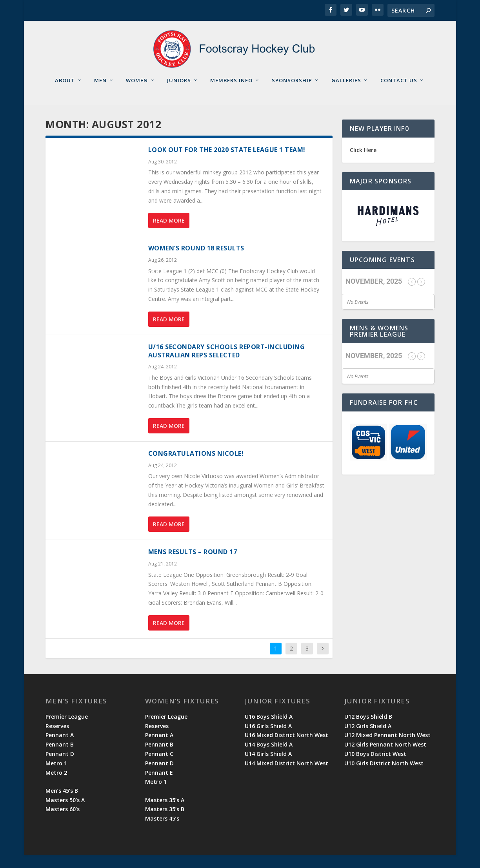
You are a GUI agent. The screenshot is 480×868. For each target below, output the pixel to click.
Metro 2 (56, 786)
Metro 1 (56, 776)
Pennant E (159, 786)
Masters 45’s (162, 832)
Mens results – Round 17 (193, 565)
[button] (388, 229)
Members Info (231, 93)
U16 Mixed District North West (286, 748)
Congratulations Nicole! (196, 467)
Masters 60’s (63, 822)
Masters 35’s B (165, 822)
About (65, 93)
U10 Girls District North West (384, 776)
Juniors (179, 93)
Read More (169, 234)
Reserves (57, 739)
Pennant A (60, 748)
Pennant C (159, 767)
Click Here (363, 163)
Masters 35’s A (165, 813)
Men (100, 93)
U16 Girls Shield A (268, 739)
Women (137, 93)
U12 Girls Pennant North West (385, 758)
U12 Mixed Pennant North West (387, 748)
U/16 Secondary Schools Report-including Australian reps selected (227, 364)
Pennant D (60, 767)
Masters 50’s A (65, 813)
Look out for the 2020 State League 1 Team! (227, 163)
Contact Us (399, 93)
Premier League (67, 730)
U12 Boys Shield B (368, 730)
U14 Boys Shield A (269, 758)
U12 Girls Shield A (368, 739)
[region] (388, 229)
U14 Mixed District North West (286, 776)
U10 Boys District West (375, 767)
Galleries (346, 93)
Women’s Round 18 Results (196, 261)
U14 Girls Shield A (268, 767)
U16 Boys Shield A (269, 730)
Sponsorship (292, 93)
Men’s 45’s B (62, 804)
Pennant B (60, 758)
